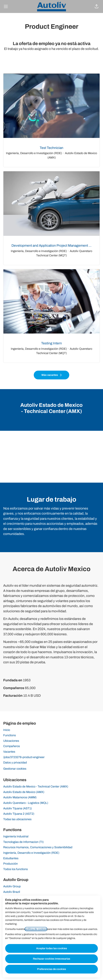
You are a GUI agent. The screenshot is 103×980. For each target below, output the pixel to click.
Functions (10, 735)
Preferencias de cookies (52, 969)
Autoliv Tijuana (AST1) (18, 808)
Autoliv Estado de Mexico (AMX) (24, 792)
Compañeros (12, 746)
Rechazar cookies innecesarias (52, 959)
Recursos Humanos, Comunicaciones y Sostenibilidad (38, 847)
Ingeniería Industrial (16, 836)
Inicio (7, 730)
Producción (10, 864)
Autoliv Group (12, 886)
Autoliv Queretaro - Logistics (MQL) (26, 803)
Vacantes (9, 752)
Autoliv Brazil (12, 892)
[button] (97, 6)
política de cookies (36, 929)
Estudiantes (11, 858)
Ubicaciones (11, 741)
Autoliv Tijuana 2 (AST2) (19, 814)
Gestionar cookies (15, 769)
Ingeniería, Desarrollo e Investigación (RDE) (31, 853)
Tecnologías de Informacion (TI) (23, 842)
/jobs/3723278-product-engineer (24, 757)
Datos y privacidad (15, 763)
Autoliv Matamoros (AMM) (20, 797)
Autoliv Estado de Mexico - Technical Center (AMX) (36, 786)
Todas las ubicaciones (17, 819)
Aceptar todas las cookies (52, 948)
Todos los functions (15, 869)
